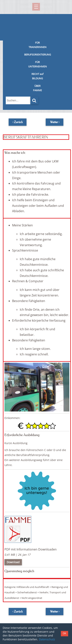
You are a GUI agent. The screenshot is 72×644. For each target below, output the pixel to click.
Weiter (54, 122)
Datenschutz (47, 639)
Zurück (18, 122)
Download (13, 562)
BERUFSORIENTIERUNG (38, 55)
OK (65, 633)
